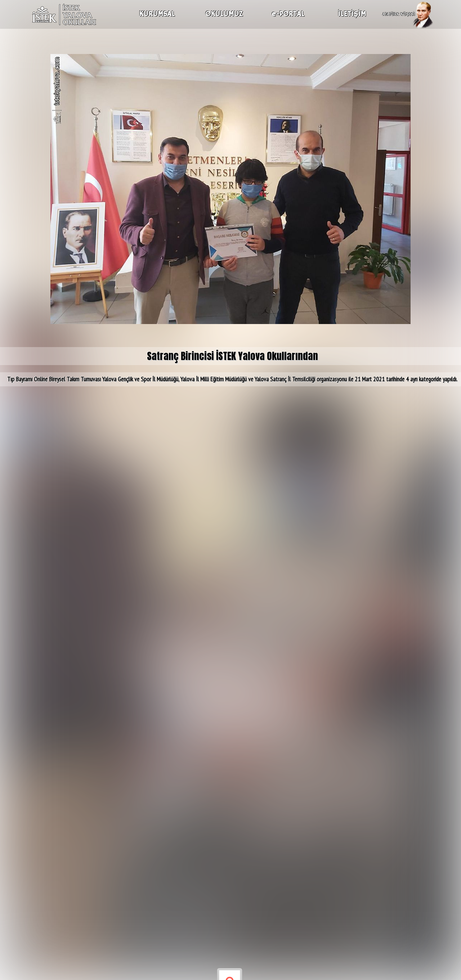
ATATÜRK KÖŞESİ (399, 13)
